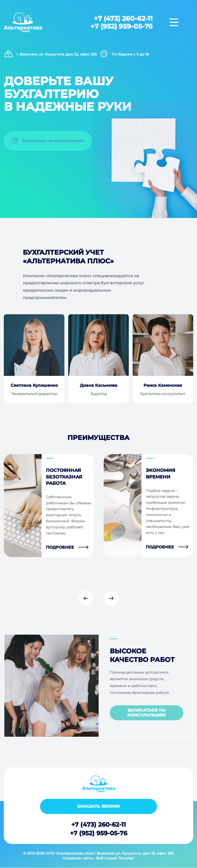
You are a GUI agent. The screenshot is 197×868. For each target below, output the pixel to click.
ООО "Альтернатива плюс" (70, 853)
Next (111, 598)
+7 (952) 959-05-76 (122, 26)
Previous (86, 598)
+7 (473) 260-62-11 (123, 19)
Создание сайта (78, 858)
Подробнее (60, 547)
